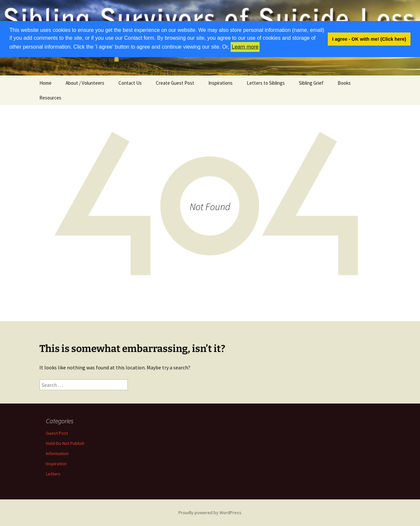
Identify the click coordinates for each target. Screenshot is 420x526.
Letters (53, 474)
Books (344, 83)
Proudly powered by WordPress (210, 513)
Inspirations (220, 83)
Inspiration (56, 464)
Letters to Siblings (266, 83)
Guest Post (57, 433)
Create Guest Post (175, 83)
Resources (50, 98)
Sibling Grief (311, 83)
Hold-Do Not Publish (65, 443)
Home (45, 83)
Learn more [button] (245, 47)
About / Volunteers (85, 83)
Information (57, 453)
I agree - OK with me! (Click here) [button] (369, 39)
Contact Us (130, 83)
